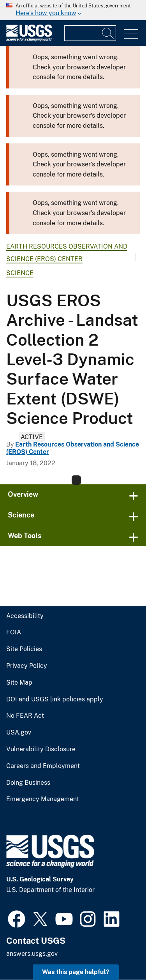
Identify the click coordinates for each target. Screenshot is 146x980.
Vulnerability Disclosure (41, 749)
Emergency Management (43, 799)
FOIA (14, 632)
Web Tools (25, 536)
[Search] (108, 33)
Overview (23, 494)
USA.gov (19, 733)
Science (20, 273)
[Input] (90, 33)
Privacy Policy (27, 666)
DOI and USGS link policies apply (55, 699)
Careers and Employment (43, 766)
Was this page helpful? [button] (76, 972)
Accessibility (25, 616)
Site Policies (24, 649)
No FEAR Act (25, 716)
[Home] (29, 40)
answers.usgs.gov (32, 954)
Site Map (19, 683)
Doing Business (28, 783)
